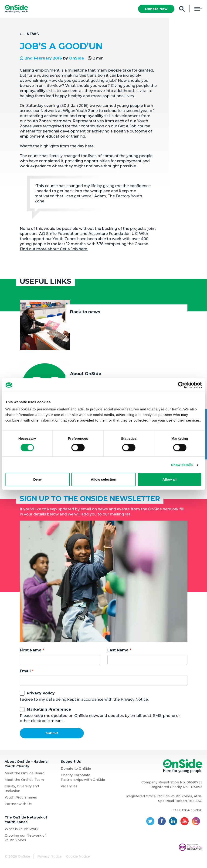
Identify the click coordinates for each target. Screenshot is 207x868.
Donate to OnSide (76, 769)
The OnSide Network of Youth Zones (26, 820)
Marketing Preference (49, 709)
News (33, 34)
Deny (38, 479)
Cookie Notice (78, 856)
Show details (182, 465)
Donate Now (156, 9)
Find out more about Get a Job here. (54, 249)
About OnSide (86, 374)
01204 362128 (191, 810)
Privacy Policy (41, 693)
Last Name (118, 650)
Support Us (71, 762)
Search (182, 9)
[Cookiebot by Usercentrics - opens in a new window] (181, 385)
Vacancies (69, 786)
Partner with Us (18, 804)
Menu (198, 9)
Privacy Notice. (135, 699)
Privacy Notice (49, 856)
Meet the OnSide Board (25, 773)
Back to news (85, 312)
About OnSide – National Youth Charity (27, 764)
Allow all (170, 479)
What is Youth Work (22, 829)
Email (25, 671)
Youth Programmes (21, 797)
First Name (31, 650)
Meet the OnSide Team (24, 780)
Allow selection (103, 479)
